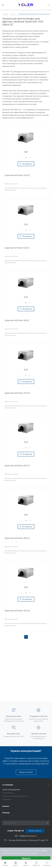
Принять (26, 858)
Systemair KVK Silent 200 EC (17, 393)
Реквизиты (7, 799)
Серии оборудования (11, 790)
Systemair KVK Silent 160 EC (17, 320)
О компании (8, 785)
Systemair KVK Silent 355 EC (17, 538)
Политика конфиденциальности (15, 796)
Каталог (6, 806)
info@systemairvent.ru (28, 836)
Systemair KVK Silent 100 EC (17, 175)
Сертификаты (8, 793)
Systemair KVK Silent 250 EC (17, 466)
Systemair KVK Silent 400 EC (17, 611)
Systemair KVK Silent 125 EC (17, 248)
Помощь (6, 813)
